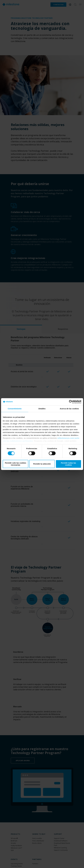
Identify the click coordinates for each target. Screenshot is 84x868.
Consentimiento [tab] (15, 409)
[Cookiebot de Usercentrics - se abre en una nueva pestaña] (71, 402)
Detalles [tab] (42, 409)
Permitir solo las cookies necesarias (16, 464)
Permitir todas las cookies (68, 464)
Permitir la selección (42, 464)
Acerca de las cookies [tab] (69, 409)
